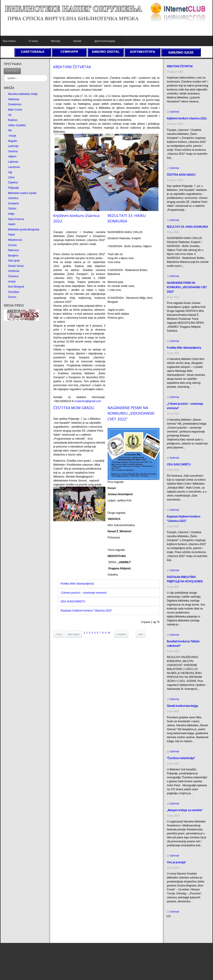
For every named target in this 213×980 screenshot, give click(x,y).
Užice (11, 177)
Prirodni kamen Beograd (180, 933)
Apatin (12, 224)
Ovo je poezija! (176, 862)
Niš (10, 130)
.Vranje (12, 136)
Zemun (12, 297)
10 (109, 633)
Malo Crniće (15, 110)
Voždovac (14, 271)
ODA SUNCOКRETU (73, 602)
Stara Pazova (16, 219)
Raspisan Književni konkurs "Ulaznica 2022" (87, 611)
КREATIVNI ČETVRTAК (72, 67)
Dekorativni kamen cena (180, 929)
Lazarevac (14, 167)
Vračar (12, 282)
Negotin (12, 141)
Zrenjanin (13, 203)
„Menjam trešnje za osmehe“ (185, 810)
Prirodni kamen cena (178, 925)
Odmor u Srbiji (175, 937)
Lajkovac (13, 162)
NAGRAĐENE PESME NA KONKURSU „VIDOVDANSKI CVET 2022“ (131, 413)
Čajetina (13, 182)
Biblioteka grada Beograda (24, 229)
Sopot (11, 235)
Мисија (55, 41)
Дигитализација (105, 41)
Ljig (10, 172)
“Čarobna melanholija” (181, 758)
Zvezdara (13, 292)
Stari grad (14, 261)
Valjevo (12, 156)
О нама (33, 41)
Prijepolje (13, 188)
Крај (141, 634)
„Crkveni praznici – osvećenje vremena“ (84, 593)
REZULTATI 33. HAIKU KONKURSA (187, 227)
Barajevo (13, 256)
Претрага (12, 71)
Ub (10, 115)
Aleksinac (14, 99)
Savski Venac (16, 266)
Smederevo (15, 104)
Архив (77, 41)
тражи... (21, 68)
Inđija (11, 214)
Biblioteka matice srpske (22, 193)
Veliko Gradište (17, 125)
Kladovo (13, 120)
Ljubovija (13, 146)
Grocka (12, 245)
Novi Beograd (16, 287)
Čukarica (13, 276)
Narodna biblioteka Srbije (23, 94)
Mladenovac (15, 240)
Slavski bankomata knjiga (182, 706)
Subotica (13, 198)
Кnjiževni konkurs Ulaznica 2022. (187, 118)
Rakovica (13, 250)
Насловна (9, 41)
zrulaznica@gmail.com (88, 401)
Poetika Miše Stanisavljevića (77, 584)
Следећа (121, 634)
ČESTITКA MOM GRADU (74, 408)
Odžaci (12, 209)
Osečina (13, 151)
